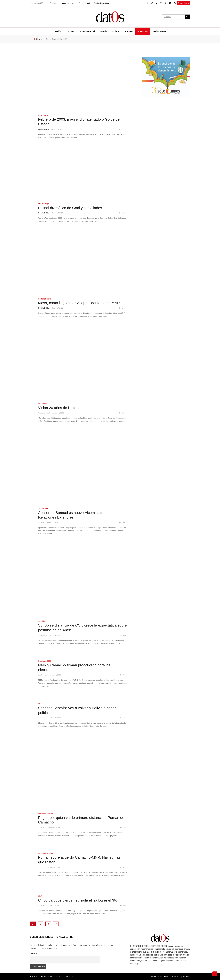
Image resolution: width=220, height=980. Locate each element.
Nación (58, 31)
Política (71, 31)
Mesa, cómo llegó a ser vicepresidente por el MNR (79, 303)
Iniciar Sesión (159, 31)
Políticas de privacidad (181, 977)
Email (34, 954)
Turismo (129, 31)
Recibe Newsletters (102, 3)
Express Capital (87, 31)
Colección (143, 31)
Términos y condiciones (159, 977)
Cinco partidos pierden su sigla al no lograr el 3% (78, 900)
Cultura (116, 31)
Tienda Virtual (84, 3)
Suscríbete (183, 3)
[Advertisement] (166, 124)
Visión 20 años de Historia (59, 408)
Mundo (104, 31)
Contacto (53, 3)
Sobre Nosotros (68, 3)
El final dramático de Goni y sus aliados (70, 208)
